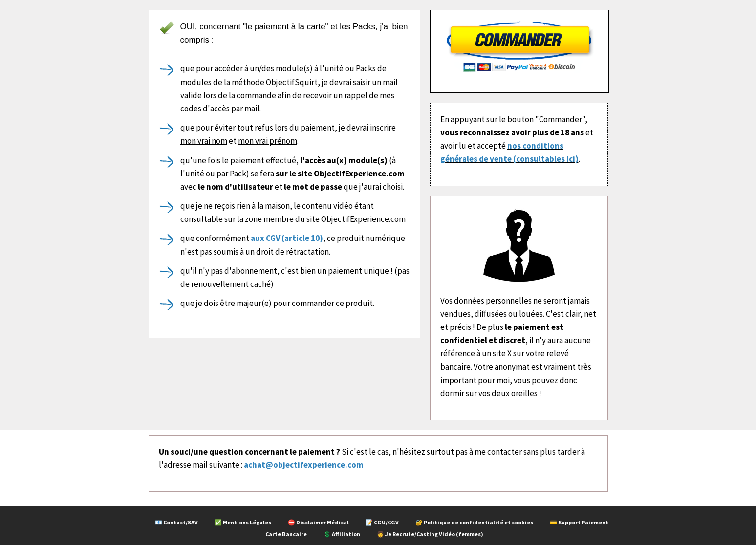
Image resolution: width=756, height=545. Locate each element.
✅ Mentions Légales (243, 522)
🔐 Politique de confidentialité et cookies (474, 522)
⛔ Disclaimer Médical (318, 522)
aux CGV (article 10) (287, 238)
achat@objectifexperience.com (304, 465)
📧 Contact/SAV (176, 522)
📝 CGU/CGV (382, 522)
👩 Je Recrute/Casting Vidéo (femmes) (430, 534)
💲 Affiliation (342, 534)
